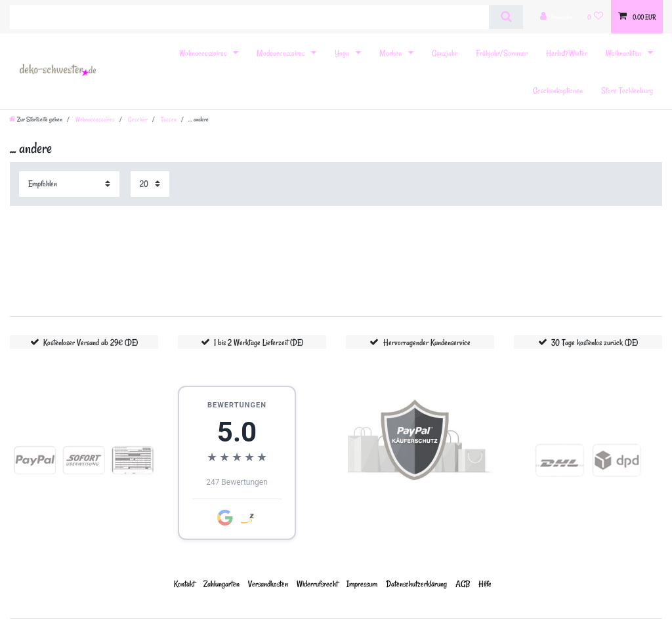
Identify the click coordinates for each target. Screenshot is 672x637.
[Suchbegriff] (249, 17)
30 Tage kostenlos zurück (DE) (595, 342)
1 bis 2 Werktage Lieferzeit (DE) (259, 342)
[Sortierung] (69, 184)
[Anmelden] (556, 17)
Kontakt (184, 584)
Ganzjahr (445, 53)
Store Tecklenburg (627, 90)
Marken (391, 53)
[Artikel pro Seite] (150, 184)
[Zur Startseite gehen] (36, 119)
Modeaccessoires (282, 53)
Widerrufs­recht (317, 584)
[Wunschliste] (596, 17)
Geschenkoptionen (558, 90)
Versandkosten (268, 584)
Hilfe (485, 584)
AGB (463, 584)
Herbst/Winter (567, 53)
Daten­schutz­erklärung (416, 584)
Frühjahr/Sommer (502, 53)
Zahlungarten (221, 584)
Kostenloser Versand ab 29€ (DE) (91, 342)
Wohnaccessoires (204, 53)
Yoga (343, 53)
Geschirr (137, 119)
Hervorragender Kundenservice (427, 342)
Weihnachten (624, 53)
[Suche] (506, 17)
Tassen (168, 119)
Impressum (362, 584)
